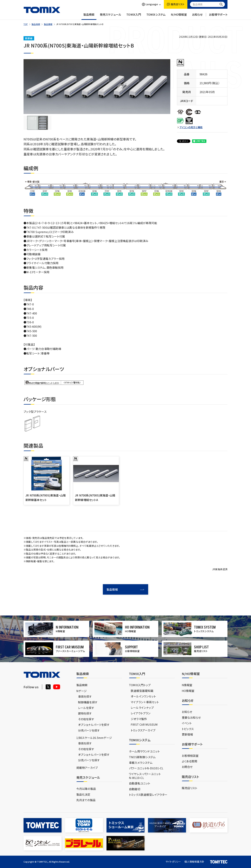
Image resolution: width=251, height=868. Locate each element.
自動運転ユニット (140, 783)
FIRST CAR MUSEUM (144, 724)
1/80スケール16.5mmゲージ (94, 738)
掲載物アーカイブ (87, 768)
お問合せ (187, 767)
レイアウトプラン (141, 713)
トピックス (188, 729)
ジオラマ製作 (139, 719)
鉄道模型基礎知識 (142, 691)
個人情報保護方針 (194, 862)
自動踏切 (135, 789)
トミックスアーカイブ (143, 730)
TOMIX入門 (134, 16)
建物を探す (85, 713)
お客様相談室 (190, 756)
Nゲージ (82, 691)
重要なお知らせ (191, 717)
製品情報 (48, 24)
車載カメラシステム (141, 763)
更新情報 (187, 734)
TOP (26, 24)
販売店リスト (189, 788)
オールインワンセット (143, 696)
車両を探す (85, 696)
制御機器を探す (88, 702)
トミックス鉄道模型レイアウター (148, 795)
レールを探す (86, 708)
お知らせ (197, 16)
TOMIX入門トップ (140, 685)
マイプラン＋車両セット (145, 702)
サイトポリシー (173, 862)
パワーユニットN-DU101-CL (146, 768)
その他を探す (86, 719)
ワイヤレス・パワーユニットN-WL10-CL (145, 776)
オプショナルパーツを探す (94, 725)
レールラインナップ (142, 708)
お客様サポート (218, 16)
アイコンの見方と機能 (191, 127)
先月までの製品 (86, 800)
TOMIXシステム (156, 16)
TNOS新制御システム (142, 757)
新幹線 (29, 38)
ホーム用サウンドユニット (144, 751)
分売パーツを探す (89, 730)
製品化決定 (83, 794)
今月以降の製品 (86, 789)
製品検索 (89, 16)
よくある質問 (189, 761)
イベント (187, 723)
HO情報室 (188, 691)
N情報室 (187, 685)
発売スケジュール (111, 16)
